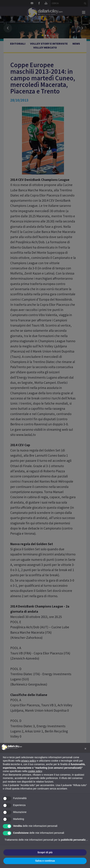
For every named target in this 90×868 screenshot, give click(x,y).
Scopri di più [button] (45, 852)
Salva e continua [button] (45, 861)
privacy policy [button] (29, 761)
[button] (85, 749)
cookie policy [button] (35, 771)
